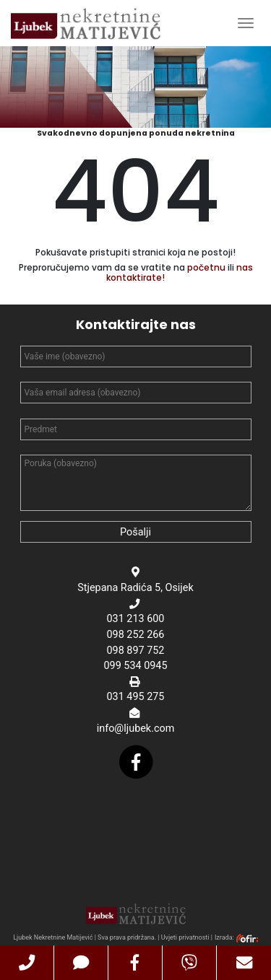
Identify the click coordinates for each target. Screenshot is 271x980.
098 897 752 (136, 651)
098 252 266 (136, 635)
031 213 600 (136, 619)
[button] (27, 963)
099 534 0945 (135, 666)
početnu (206, 267)
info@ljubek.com (136, 729)
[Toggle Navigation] (246, 23)
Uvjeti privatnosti (185, 937)
